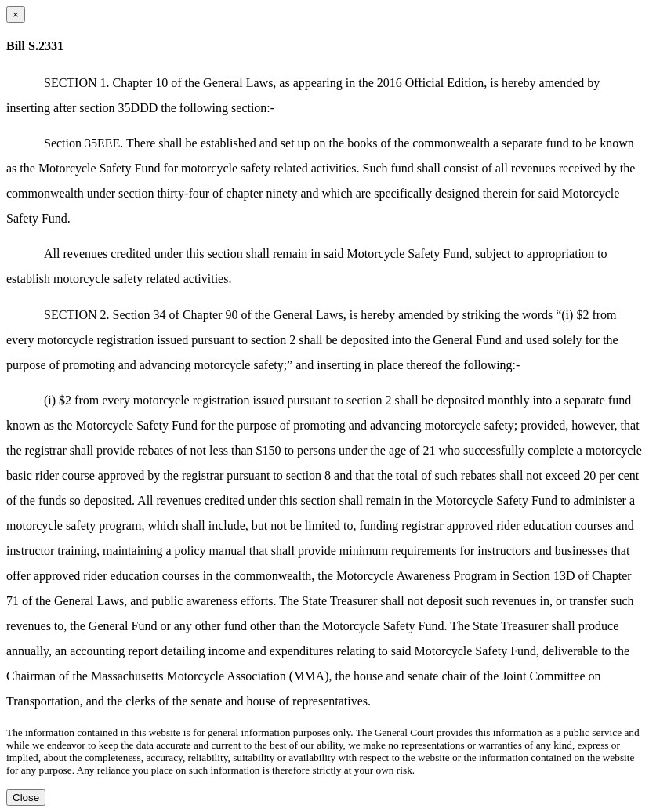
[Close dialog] (16, 14)
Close (26, 797)
